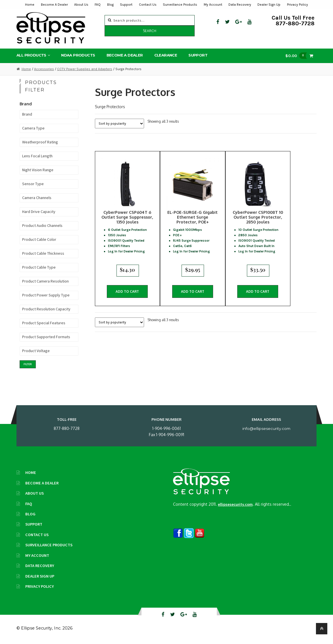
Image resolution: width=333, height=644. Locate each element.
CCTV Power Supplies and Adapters (85, 70)
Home (30, 5)
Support (126, 5)
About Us (81, 5)
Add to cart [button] (127, 294)
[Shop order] (119, 125)
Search (150, 31)
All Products (31, 56)
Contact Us (148, 5)
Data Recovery (240, 5)
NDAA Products (78, 56)
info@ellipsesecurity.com (266, 429)
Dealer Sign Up (269, 5)
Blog (110, 5)
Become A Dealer (54, 5)
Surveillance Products (180, 5)
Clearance (166, 56)
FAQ (98, 5)
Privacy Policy (297, 5)
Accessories (44, 70)
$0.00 (297, 57)
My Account (213, 5)
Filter (28, 365)
